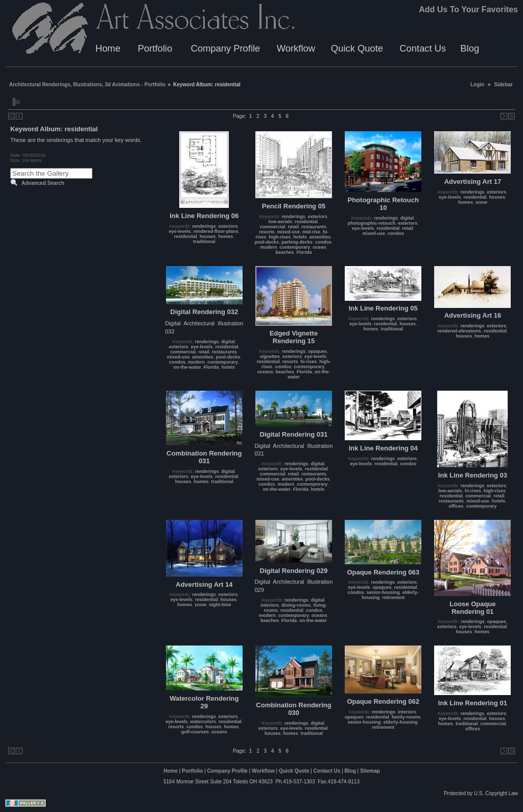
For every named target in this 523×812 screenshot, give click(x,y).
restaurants (314, 227)
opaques (317, 351)
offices (456, 506)
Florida (304, 252)
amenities (320, 237)
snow (481, 202)
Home (108, 48)
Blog (470, 48)
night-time (220, 605)
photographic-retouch (372, 223)
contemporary (295, 247)
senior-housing (383, 592)
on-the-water (187, 367)
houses (208, 236)
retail (293, 227)
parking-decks (297, 242)
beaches (284, 252)
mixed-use (288, 232)
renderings (204, 226)
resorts (267, 232)
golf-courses (195, 732)
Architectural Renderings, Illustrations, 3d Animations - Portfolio (87, 85)
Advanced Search (43, 183)
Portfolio (155, 48)
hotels (300, 237)
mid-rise (311, 232)
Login (477, 85)
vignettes (270, 356)
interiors (270, 605)
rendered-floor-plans (216, 231)
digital (407, 218)
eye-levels (180, 231)
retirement (393, 598)
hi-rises (308, 362)
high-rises (280, 237)
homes (225, 236)
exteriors (228, 226)
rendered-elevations (459, 331)
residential (186, 236)
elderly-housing (400, 722)
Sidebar (503, 85)
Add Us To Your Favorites (468, 9)
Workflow (296, 48)
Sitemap (370, 771)
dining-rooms (296, 605)
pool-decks (267, 242)
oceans (265, 372)
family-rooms (406, 717)
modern (268, 247)
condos (323, 242)
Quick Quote (357, 48)
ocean (319, 247)
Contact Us (423, 48)
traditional (204, 242)
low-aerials (280, 222)
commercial (272, 227)
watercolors (203, 722)
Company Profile (225, 48)
